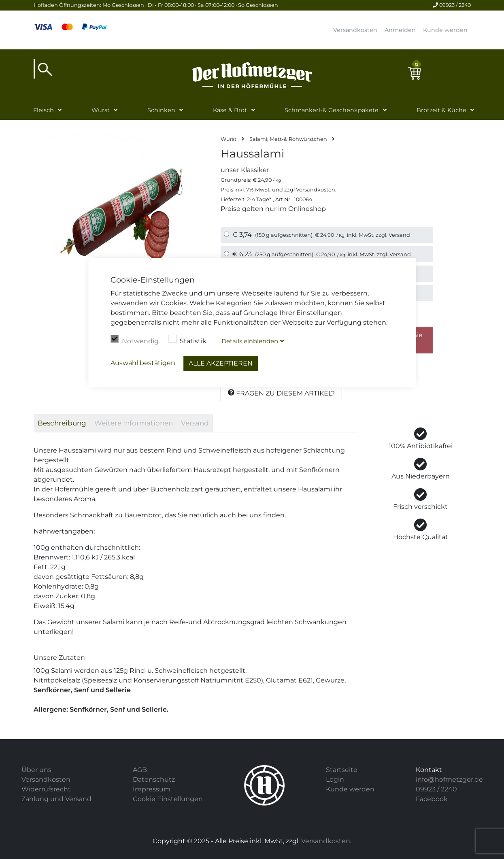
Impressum (152, 789)
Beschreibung (62, 423)
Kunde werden (445, 30)
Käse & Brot (230, 110)
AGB (140, 770)
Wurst (101, 110)
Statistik (187, 340)
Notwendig (135, 340)
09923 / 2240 (452, 5)
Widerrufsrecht (46, 789)
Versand (399, 235)
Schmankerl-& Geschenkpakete (332, 110)
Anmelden (400, 30)
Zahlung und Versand (56, 799)
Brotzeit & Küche (441, 110)
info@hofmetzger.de (449, 779)
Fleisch (44, 110)
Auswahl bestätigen (143, 363)
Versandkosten (355, 30)
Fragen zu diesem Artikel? (281, 393)
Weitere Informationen (134, 423)
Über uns (36, 770)
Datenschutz (154, 779)
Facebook (432, 799)
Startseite (342, 770)
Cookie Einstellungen (168, 799)
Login (335, 779)
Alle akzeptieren (221, 363)
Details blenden (250, 341)
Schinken (161, 110)
